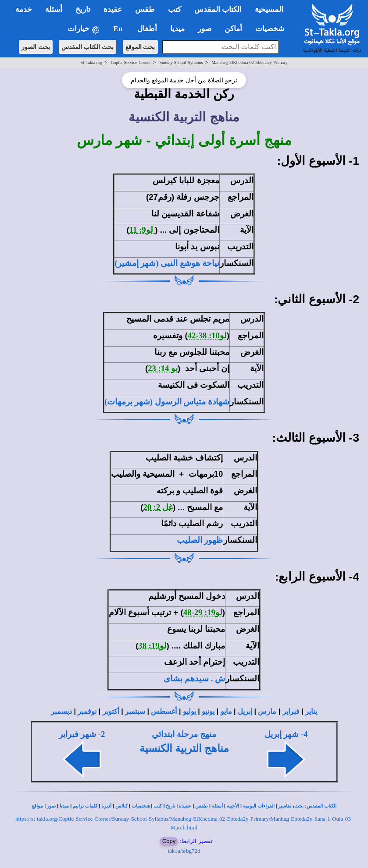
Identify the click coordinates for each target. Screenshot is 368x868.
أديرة (106, 806)
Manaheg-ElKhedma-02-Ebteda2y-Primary (249, 62)
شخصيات (141, 806)
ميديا (64, 806)
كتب (158, 806)
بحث (299, 806)
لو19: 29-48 (203, 612)
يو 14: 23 (163, 368)
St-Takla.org (91, 62)
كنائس (121, 806)
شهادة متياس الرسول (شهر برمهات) (167, 402)
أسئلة (217, 806)
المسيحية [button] (269, 9)
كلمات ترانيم (85, 806)
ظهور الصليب (200, 540)
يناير (311, 711)
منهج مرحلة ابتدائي (184, 734)
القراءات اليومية (259, 806)
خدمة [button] (24, 9)
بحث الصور (36, 47)
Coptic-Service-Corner (131, 62)
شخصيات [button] (273, 29)
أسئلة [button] (54, 9)
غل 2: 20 (158, 507)
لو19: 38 (152, 646)
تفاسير (285, 806)
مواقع (37, 806)
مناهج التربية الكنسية (184, 748)
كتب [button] (175, 9)
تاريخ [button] (83, 9)
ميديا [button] (177, 29)
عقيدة (185, 806)
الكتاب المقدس (322, 806)
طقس (202, 806)
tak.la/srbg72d (184, 851)
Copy (169, 841)
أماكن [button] (233, 29)
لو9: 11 (142, 230)
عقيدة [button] (113, 9)
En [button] (119, 29)
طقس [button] (145, 9)
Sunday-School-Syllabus (181, 62)
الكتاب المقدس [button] (218, 9)
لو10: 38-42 (207, 335)
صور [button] (205, 29)
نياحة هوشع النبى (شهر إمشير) (167, 263)
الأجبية (233, 806)
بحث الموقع (140, 47)
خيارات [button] (84, 29)
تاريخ (170, 806)
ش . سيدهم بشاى (194, 678)
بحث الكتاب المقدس (88, 47)
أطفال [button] (147, 29)
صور (51, 806)
